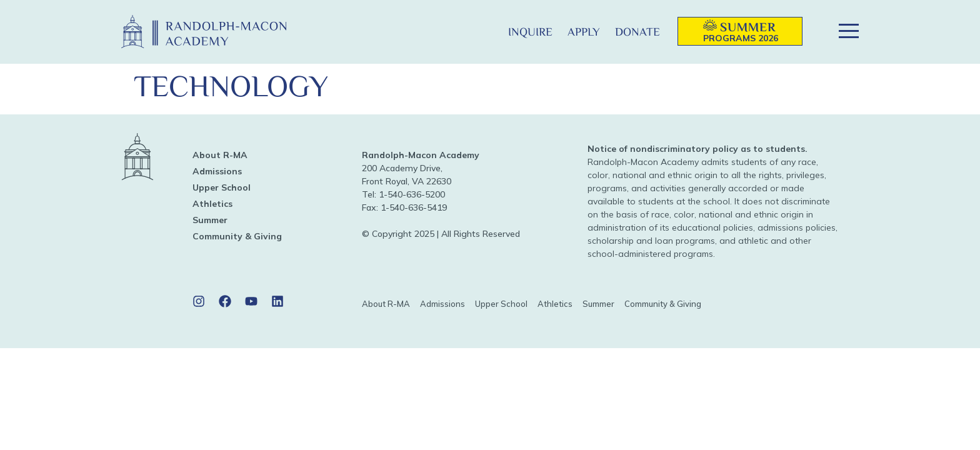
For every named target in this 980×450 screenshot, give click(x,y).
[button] (480, 32)
